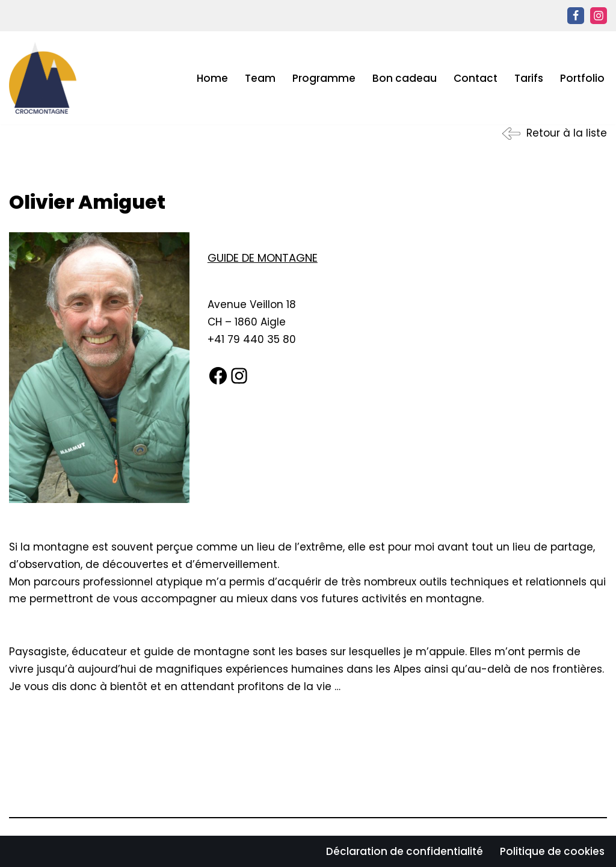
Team (260, 78)
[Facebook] (576, 16)
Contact (476, 78)
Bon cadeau (405, 78)
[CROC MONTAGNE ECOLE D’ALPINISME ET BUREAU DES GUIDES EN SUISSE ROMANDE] (43, 78)
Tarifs (529, 78)
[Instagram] (599, 16)
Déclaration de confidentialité (405, 851)
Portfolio (582, 78)
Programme (324, 78)
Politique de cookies (552, 851)
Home (212, 78)
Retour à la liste (567, 133)
